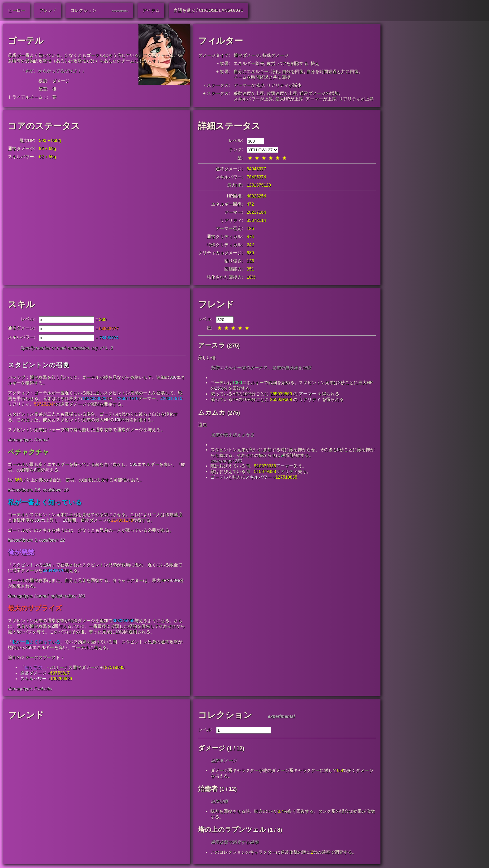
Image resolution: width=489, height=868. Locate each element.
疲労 (271, 63)
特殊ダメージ (275, 55)
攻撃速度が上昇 (282, 93)
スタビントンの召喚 (38, 366)
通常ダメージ (247, 55)
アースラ (212, 345)
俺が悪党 (21, 553)
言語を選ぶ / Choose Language (208, 10)
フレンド (216, 304)
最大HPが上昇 (289, 99)
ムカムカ (212, 412)
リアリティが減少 (284, 85)
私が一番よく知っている (45, 503)
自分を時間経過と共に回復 (332, 71)
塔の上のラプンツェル (232, 830)
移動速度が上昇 (249, 93)
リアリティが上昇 (356, 99)
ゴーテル (219, 477)
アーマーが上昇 (321, 99)
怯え (315, 63)
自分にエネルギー (251, 71)
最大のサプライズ (35, 609)
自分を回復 (293, 71)
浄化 (275, 71)
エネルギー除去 (249, 63)
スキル (21, 304)
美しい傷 (207, 358)
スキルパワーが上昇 (253, 99)
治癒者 (208, 789)
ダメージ (61, 81)
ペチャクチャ (28, 453)
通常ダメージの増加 (319, 93)
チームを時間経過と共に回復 (262, 77)
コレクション (225, 716)
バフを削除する (293, 63)
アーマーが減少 (249, 85)
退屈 (202, 425)
